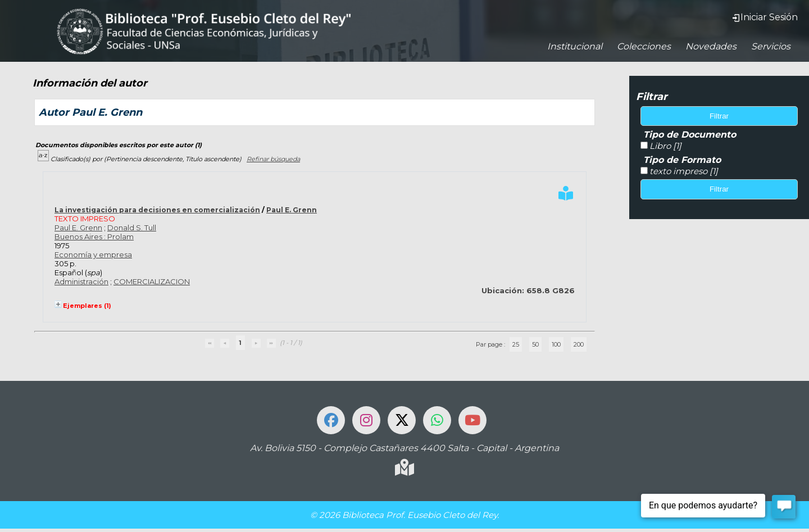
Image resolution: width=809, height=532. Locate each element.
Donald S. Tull (132, 228)
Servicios (771, 46)
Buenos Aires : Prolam (94, 237)
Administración (81, 281)
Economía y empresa (93, 254)
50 (535, 344)
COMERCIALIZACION (152, 281)
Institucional (575, 46)
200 (579, 344)
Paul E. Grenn (292, 210)
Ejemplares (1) (87, 306)
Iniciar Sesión (765, 17)
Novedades (711, 46)
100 (556, 344)
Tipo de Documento (690, 135)
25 (516, 344)
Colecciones (644, 46)
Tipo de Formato (682, 160)
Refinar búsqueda (273, 159)
